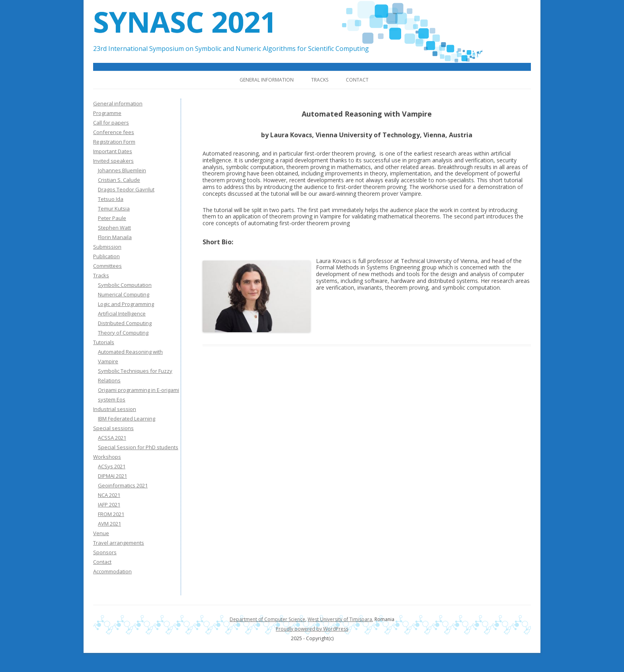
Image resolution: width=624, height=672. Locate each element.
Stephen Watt (114, 228)
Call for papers (111, 123)
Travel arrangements (119, 543)
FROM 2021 (111, 514)
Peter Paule (112, 218)
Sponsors (105, 552)
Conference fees (114, 132)
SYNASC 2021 (185, 21)
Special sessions (113, 428)
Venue (101, 533)
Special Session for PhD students (138, 447)
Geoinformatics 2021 (123, 485)
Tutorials (104, 342)
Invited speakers (113, 161)
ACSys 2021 (112, 466)
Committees (107, 266)
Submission (107, 247)
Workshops (107, 457)
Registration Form (114, 142)
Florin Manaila (115, 237)
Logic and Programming (126, 304)
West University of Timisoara (340, 619)
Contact (357, 80)
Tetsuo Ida (111, 199)
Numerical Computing (124, 294)
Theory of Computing (123, 333)
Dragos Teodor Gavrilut (126, 189)
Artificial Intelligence (122, 314)
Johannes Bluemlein (122, 170)
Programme (107, 113)
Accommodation (112, 571)
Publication (106, 256)
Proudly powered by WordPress (312, 629)
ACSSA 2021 (112, 438)
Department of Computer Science (267, 619)
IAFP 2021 (109, 504)
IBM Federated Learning (127, 419)
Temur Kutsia (114, 208)
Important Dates (113, 151)
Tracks (320, 80)
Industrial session (115, 409)
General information (267, 80)
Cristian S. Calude (119, 180)
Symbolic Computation (125, 285)
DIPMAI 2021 (112, 476)
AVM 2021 (109, 524)
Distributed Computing (125, 323)
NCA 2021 (109, 495)
